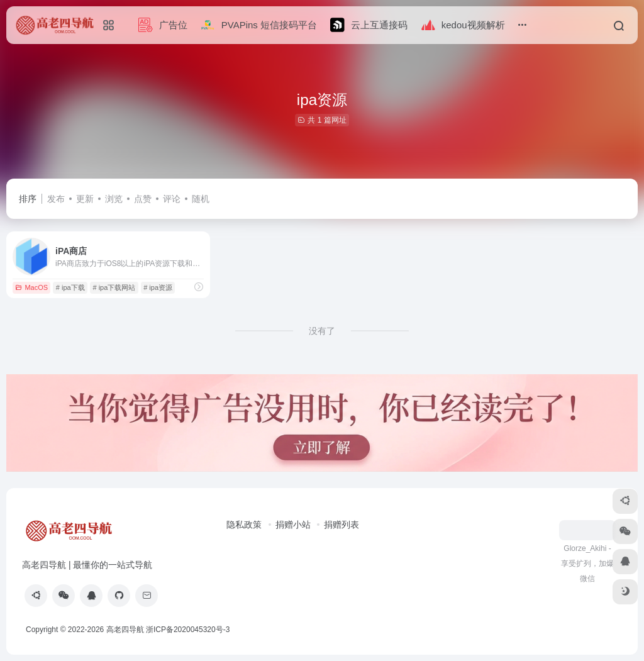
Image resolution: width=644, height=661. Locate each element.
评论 (172, 199)
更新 (85, 199)
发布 (56, 199)
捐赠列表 (341, 525)
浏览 (114, 199)
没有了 (322, 331)
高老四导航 (125, 630)
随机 (201, 199)
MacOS (31, 287)
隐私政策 (244, 525)
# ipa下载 (70, 287)
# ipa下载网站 (114, 287)
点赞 (143, 199)
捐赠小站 (293, 525)
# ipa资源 (158, 287)
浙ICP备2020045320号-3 (189, 630)
